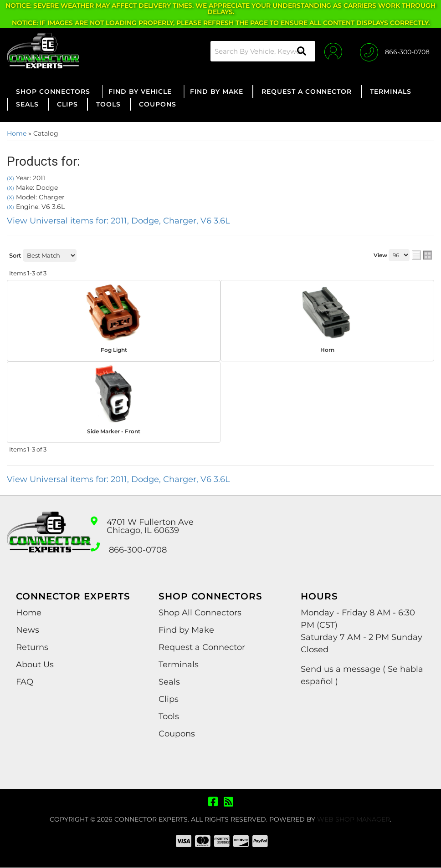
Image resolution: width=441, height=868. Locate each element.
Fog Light (114, 350)
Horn (327, 350)
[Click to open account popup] (333, 51)
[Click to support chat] (395, 51)
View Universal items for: (118, 221)
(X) (10, 178)
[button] (262, 51)
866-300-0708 (138, 550)
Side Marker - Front (114, 431)
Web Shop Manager (354, 820)
